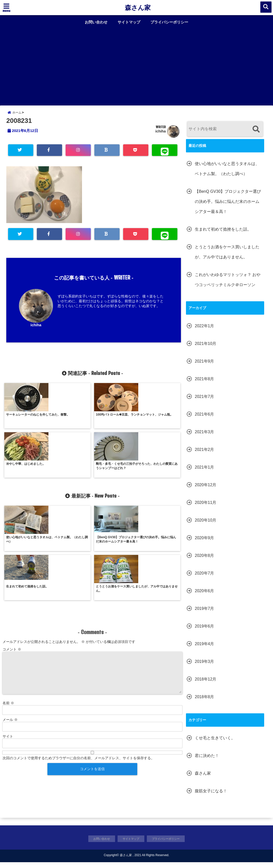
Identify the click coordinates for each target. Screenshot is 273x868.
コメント (12, 566)
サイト (8, 653)
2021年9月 (204, 366)
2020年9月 (204, 543)
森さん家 (138, 8)
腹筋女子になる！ (211, 796)
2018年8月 (204, 702)
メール (10, 636)
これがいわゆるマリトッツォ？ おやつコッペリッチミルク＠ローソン (228, 284)
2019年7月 (204, 613)
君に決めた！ (207, 760)
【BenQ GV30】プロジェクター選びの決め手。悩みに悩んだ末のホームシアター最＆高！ (228, 206)
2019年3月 (204, 666)
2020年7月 (204, 578)
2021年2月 (204, 454)
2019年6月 (204, 631)
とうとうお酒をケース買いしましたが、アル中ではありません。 (227, 257)
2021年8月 (204, 384)
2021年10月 (206, 348)
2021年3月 (204, 437)
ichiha (160, 136)
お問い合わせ (96, 22)
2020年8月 (204, 560)
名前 (8, 620)
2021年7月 (204, 401)
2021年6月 (204, 419)
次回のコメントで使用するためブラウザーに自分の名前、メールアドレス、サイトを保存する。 (78, 675)
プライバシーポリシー (169, 22)
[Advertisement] (136, 65)
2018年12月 (206, 684)
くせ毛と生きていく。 (215, 743)
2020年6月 (204, 596)
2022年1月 (204, 331)
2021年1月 (204, 472)
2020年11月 (206, 507)
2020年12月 (206, 490)
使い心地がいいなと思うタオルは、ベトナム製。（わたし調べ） (227, 173)
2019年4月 (204, 649)
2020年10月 (206, 525)
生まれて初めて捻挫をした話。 (223, 234)
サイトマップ (129, 22)
